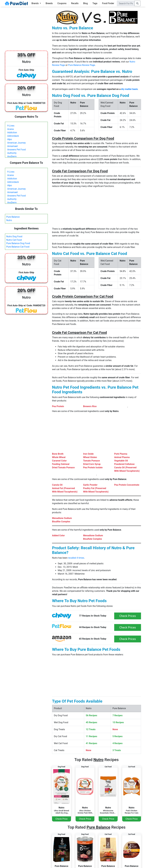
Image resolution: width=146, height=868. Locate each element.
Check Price (61, 819)
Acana (10, 129)
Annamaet (12, 146)
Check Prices (128, 616)
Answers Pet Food (16, 150)
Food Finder (108, 3)
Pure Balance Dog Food (18, 243)
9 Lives (11, 126)
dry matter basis (129, 89)
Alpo (10, 139)
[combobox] (126, 3)
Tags (95, 3)
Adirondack (13, 136)
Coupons (62, 3)
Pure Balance (13, 217)
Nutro (9, 220)
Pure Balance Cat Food (18, 247)
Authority (12, 153)
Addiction (12, 133)
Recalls (75, 3)
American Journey (16, 143)
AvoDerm (12, 156)
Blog (85, 3)
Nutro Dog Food (14, 236)
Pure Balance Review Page (82, 65)
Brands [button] (35, 3)
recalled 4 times (76, 558)
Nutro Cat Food (14, 240)
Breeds (49, 3)
